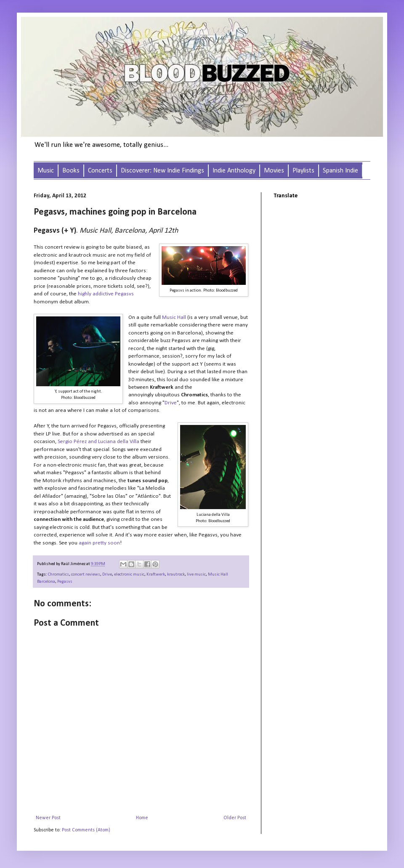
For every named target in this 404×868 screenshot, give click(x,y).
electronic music (129, 575)
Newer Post (48, 818)
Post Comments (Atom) (86, 830)
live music (196, 575)
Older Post (235, 818)
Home (142, 818)
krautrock (176, 575)
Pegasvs (65, 582)
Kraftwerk (156, 575)
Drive (107, 575)
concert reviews (86, 575)
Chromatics (58, 575)
